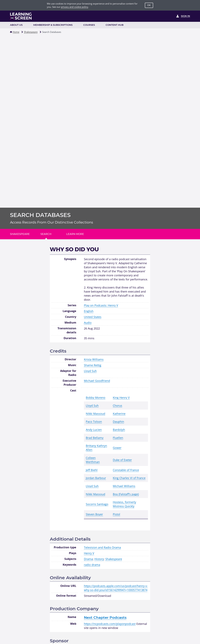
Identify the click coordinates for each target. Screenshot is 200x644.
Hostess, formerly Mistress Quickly (124, 504)
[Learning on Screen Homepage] (21, 16)
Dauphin (118, 421)
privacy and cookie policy (75, 7)
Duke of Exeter (122, 460)
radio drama (92, 565)
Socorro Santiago (97, 504)
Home (16, 32)
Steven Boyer (94, 514)
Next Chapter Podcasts (105, 618)
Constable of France (126, 470)
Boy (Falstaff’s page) (126, 494)
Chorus (117, 405)
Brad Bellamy (95, 438)
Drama (88, 559)
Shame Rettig (93, 365)
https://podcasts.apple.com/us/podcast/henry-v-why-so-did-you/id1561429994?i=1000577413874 (116, 588)
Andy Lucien (94, 430)
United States (93, 317)
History (99, 559)
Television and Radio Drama (102, 547)
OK (149, 5)
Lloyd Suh (90, 371)
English (89, 311)
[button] (11, 32)
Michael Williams (124, 486)
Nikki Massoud (95, 414)
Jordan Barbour (96, 478)
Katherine (119, 414)
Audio (88, 323)
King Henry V (121, 397)
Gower (117, 448)
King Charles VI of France (129, 478)
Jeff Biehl (92, 470)
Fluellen (118, 438)
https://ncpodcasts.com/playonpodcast (110, 624)
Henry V (89, 553)
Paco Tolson (94, 421)
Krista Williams (94, 359)
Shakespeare (31, 32)
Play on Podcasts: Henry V (101, 305)
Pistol (116, 514)
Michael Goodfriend (97, 381)
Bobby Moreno (96, 397)
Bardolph (119, 430)
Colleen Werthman (93, 460)
